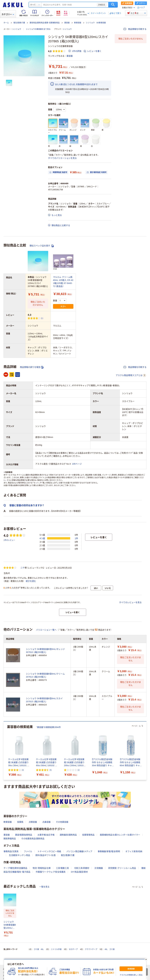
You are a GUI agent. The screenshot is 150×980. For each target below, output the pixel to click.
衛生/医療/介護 (19, 23)
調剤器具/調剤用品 (68, 835)
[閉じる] (146, 959)
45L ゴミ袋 (110, 949)
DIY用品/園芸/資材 (79, 872)
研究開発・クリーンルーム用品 (122, 868)
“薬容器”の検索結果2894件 (49, 727)
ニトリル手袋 (56, 949)
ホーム (6, 23)
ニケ (23, 568)
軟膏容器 (78, 23)
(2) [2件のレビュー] (79, 770)
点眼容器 (33, 822)
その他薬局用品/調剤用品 (33, 839)
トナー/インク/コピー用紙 (49, 851)
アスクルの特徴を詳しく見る (131, 975)
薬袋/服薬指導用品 (24, 835)
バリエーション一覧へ (46, 630)
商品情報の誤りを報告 (32, 367)
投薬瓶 (20, 822)
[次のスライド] (146, 751)
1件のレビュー (9, 540)
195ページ (77, 464)
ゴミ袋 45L (39, 949)
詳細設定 (102, 5)
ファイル (28, 851)
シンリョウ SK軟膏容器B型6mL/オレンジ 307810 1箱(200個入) (45, 651)
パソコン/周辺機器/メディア (79, 851)
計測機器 (99, 868)
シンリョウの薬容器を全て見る (38, 29)
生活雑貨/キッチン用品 (19, 855)
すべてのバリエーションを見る (62, 158)
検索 (113, 5)
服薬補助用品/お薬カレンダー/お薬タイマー (120, 835)
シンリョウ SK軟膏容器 (96, 23)
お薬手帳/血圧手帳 (46, 835)
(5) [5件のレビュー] (51, 770)
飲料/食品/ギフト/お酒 (46, 855)
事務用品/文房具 (11, 851)
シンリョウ (17, 29)
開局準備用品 (10, 839)
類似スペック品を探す (42, 246)
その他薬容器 (62, 822)
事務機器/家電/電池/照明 (109, 851)
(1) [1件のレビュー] (42, 318)
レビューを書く (93, 51)
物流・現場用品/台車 (42, 868)
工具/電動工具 (62, 868)
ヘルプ (142, 8)
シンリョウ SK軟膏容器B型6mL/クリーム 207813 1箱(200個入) (45, 675)
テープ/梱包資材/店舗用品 (15, 868)
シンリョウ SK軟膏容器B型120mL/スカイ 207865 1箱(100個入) (10, 925)
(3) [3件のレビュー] (23, 770)
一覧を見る (44, 887)
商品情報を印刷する (135, 29)
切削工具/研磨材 (82, 868)
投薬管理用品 (88, 835)
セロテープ (73, 949)
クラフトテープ (91, 949)
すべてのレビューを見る (130, 602)
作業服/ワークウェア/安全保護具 (51, 872)
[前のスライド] (4, 751)
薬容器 (67, 23)
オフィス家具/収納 (134, 851)
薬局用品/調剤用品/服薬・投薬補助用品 (45, 23)
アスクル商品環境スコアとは (131, 375)
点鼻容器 (46, 822)
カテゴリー (8, 14)
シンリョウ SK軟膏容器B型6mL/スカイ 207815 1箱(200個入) (44, 700)
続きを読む (31, 581)
